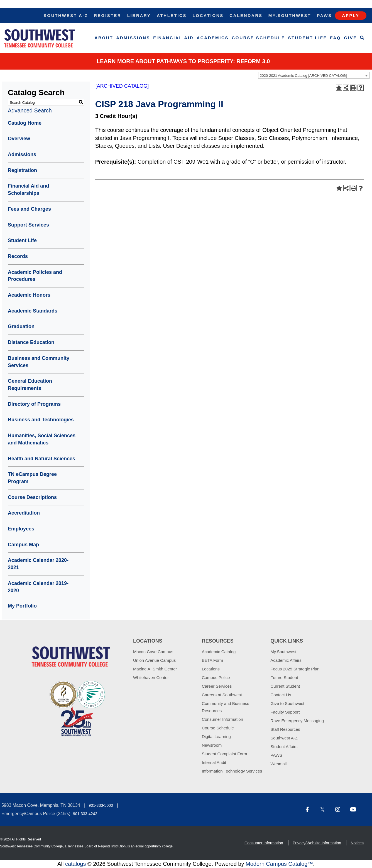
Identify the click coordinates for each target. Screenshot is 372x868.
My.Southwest (290, 15)
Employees (21, 529)
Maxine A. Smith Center (155, 669)
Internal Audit (214, 762)
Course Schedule (258, 38)
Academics (213, 38)
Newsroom (212, 745)
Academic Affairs (286, 660)
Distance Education (31, 342)
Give (350, 38)
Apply (351, 15)
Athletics (172, 15)
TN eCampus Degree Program (32, 478)
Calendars (246, 15)
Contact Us (281, 695)
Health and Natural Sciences (41, 459)
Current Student (285, 686)
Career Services (217, 686)
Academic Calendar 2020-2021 (38, 564)
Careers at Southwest (222, 695)
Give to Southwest (287, 703)
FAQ (335, 38)
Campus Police (216, 678)
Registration (22, 170)
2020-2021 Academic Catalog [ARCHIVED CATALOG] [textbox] (303, 76)
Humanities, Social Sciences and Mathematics (42, 439)
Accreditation (24, 513)
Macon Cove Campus (153, 652)
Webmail (278, 764)
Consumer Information (222, 719)
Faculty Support (285, 712)
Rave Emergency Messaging (297, 721)
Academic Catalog (219, 652)
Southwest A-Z (66, 15)
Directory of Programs (34, 404)
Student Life (308, 38)
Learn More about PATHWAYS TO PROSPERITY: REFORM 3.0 (183, 61)
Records (18, 256)
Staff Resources (285, 729)
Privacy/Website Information (317, 843)
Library (139, 15)
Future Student (284, 678)
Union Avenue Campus (154, 660)
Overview (19, 139)
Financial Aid (173, 38)
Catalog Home (25, 123)
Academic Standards (33, 311)
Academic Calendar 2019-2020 (38, 587)
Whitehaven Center (151, 678)
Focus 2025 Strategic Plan (295, 669)
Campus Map (23, 545)
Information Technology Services (232, 771)
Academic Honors (29, 295)
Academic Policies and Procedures (35, 276)
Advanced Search (30, 110)
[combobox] (314, 75)
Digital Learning (216, 737)
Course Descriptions (32, 497)
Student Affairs (284, 747)
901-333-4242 (85, 814)
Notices (357, 843)
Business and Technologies (41, 420)
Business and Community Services (39, 362)
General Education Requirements (30, 385)
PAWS (276, 755)
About (104, 38)
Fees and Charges (29, 209)
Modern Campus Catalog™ (279, 864)
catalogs (76, 864)
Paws (324, 15)
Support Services (28, 225)
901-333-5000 (101, 805)
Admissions (133, 38)
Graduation (21, 326)
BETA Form (212, 660)
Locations (208, 15)
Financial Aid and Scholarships (28, 190)
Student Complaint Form (225, 754)
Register (107, 15)
